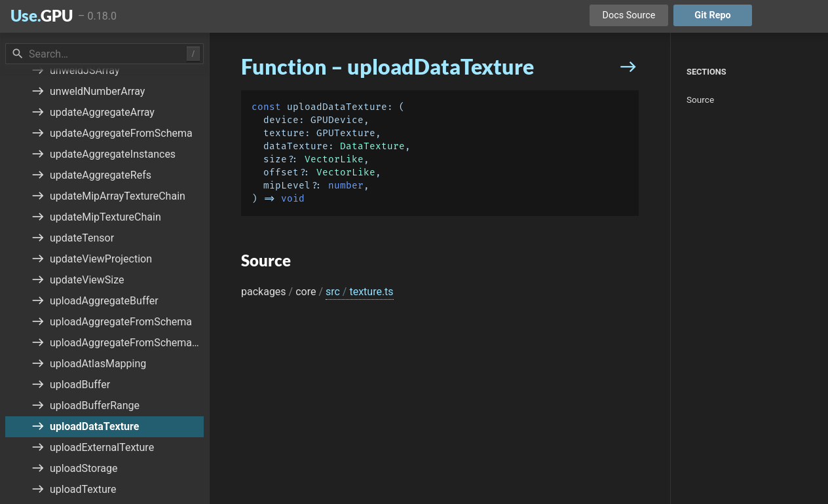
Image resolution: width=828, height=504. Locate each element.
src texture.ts (360, 292)
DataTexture (372, 146)
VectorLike (334, 159)
